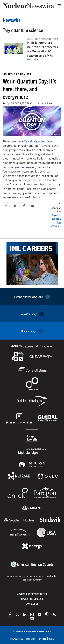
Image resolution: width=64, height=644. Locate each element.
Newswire (12, 20)
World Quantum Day (38, 141)
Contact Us (32, 604)
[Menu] (59, 6)
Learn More (33, 59)
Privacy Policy (17, 639)
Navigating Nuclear (32, 599)
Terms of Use (31, 639)
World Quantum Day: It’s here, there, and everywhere (30, 89)
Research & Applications (17, 74)
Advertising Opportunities (32, 594)
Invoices (42, 639)
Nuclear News (46, 103)
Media (51, 639)
